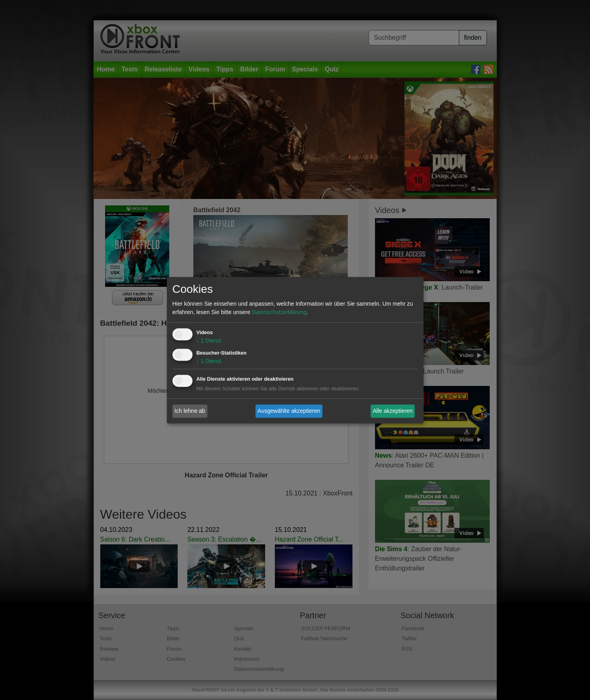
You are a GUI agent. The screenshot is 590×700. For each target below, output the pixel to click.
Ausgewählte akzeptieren (289, 411)
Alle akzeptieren (393, 411)
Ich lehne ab (190, 411)
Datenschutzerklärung (279, 312)
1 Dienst (209, 341)
